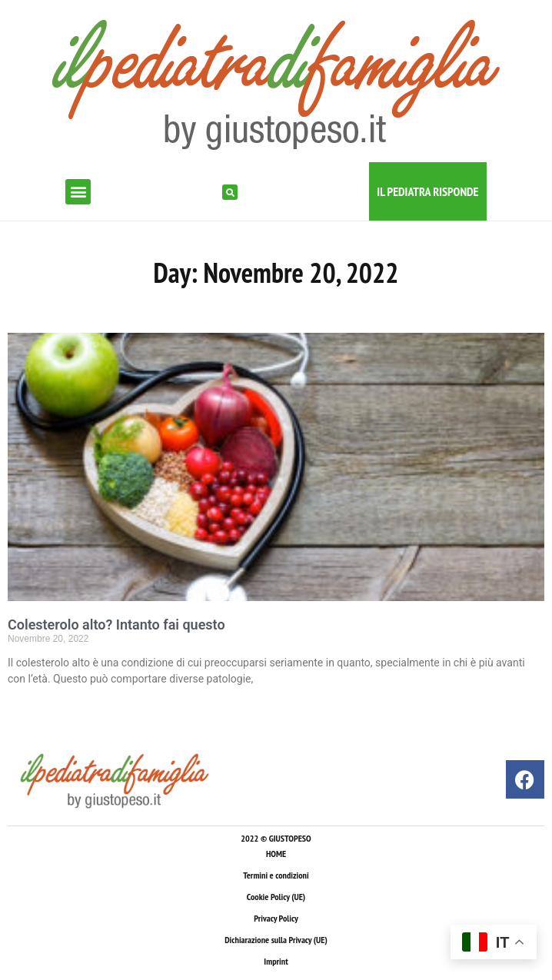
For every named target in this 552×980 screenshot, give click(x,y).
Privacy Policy (276, 918)
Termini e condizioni (276, 875)
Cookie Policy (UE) (276, 897)
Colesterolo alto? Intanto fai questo (116, 625)
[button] (78, 192)
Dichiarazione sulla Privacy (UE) (276, 940)
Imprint (276, 961)
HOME (276, 854)
